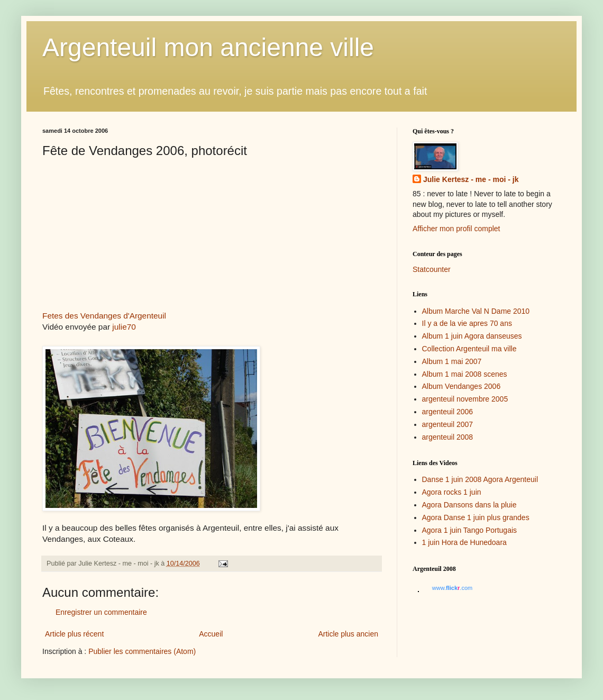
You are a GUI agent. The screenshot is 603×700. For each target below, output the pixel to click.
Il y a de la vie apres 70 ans (467, 323)
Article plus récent (74, 634)
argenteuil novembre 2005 (465, 399)
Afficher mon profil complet (456, 229)
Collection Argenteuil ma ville (469, 349)
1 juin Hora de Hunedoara (464, 542)
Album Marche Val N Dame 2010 (476, 311)
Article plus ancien (348, 634)
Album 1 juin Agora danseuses (472, 336)
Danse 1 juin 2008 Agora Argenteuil (480, 479)
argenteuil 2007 (448, 424)
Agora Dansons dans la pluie (469, 505)
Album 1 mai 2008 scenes (465, 374)
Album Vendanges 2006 (462, 386)
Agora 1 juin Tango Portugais (470, 530)
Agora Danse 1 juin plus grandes (476, 517)
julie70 (124, 327)
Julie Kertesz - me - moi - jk (471, 179)
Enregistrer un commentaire (101, 612)
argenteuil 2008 (448, 437)
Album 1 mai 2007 (452, 361)
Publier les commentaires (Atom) (142, 651)
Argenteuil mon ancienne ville (208, 47)
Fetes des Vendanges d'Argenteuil (104, 316)
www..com (452, 588)
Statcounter (432, 269)
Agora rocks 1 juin (452, 492)
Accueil (211, 634)
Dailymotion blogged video (127, 239)
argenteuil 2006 (448, 412)
